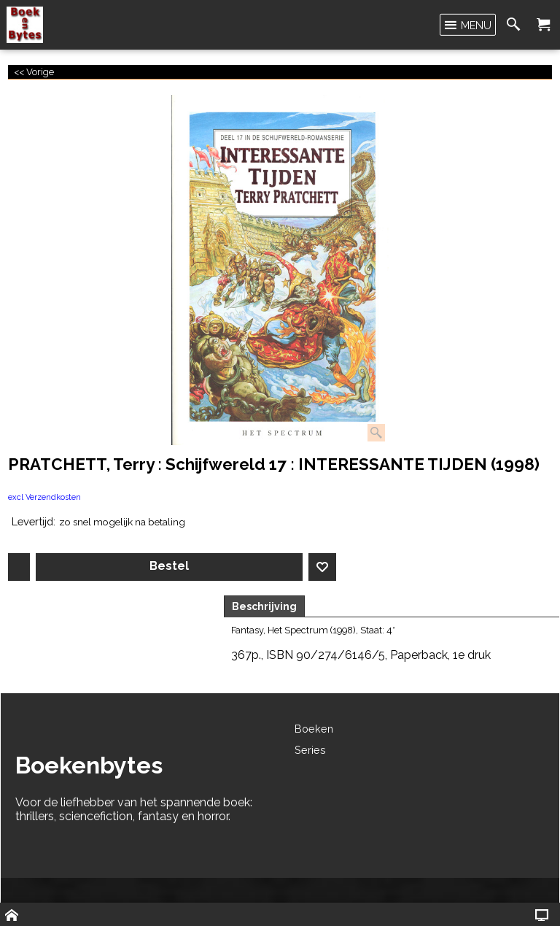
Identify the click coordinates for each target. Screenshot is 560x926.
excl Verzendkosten (44, 497)
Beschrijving (264, 606)
